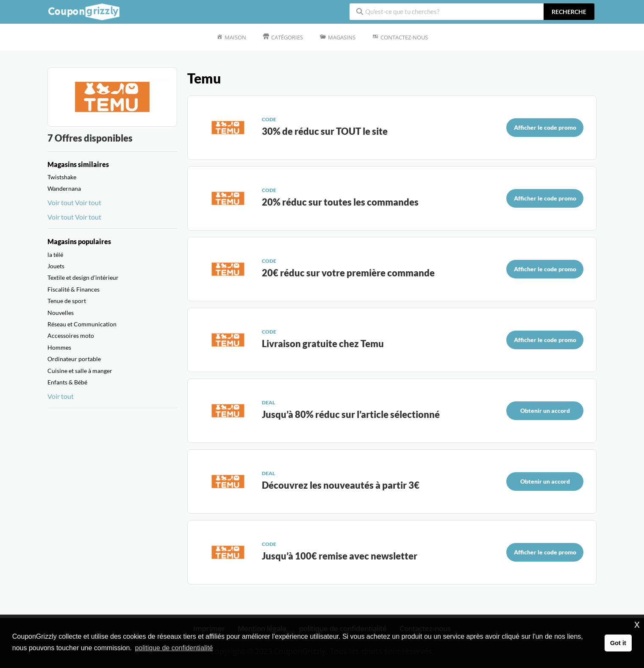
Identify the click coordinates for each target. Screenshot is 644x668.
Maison (235, 37)
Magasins (342, 37)
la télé (55, 255)
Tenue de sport (67, 301)
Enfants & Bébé (67, 382)
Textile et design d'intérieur (83, 277)
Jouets (56, 266)
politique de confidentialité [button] (174, 648)
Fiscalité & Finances (74, 289)
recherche (569, 12)
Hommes (59, 347)
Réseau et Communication (82, 324)
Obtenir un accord (545, 411)
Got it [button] (618, 643)
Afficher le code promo (545, 127)
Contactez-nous (404, 37)
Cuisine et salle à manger (80, 371)
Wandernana (64, 188)
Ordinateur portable (74, 359)
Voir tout (61, 202)
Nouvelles (61, 313)
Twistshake (62, 177)
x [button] (637, 624)
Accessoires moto (71, 335)
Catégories (287, 37)
